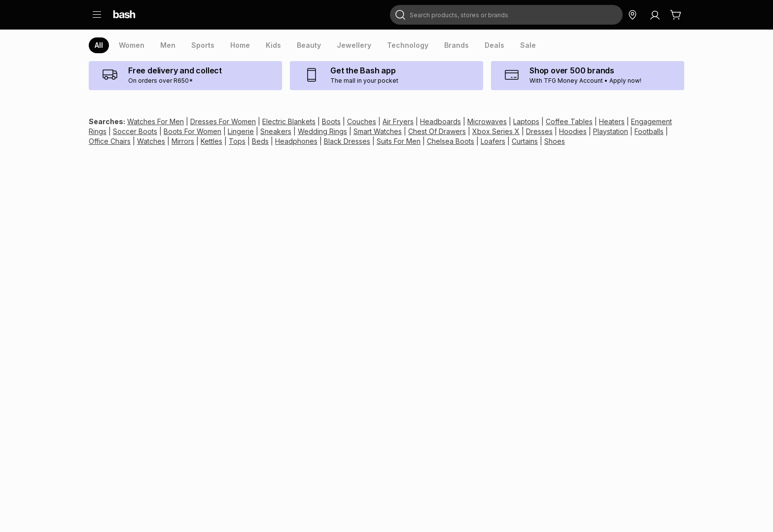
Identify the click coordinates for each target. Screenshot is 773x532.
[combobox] (506, 15)
